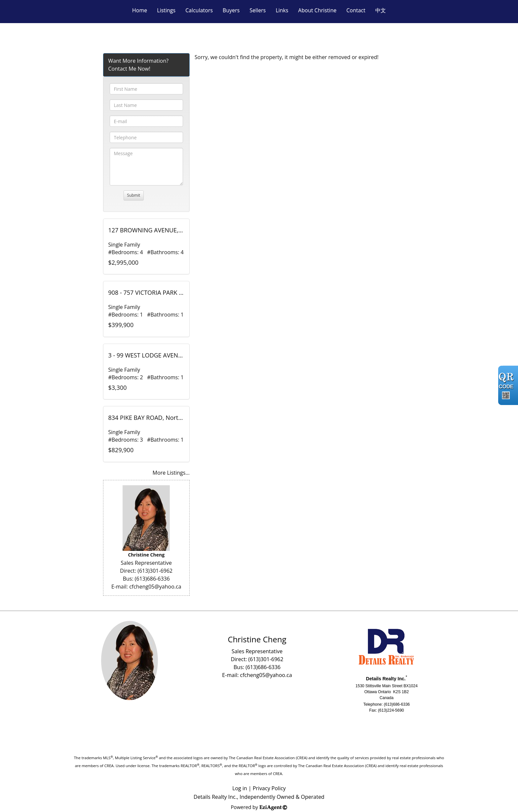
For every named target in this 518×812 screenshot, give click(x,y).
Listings (166, 10)
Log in (240, 788)
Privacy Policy (269, 788)
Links (282, 10)
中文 (381, 10)
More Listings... (171, 473)
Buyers (231, 10)
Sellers (258, 10)
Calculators (199, 10)
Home (140, 10)
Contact (356, 10)
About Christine (317, 10)
